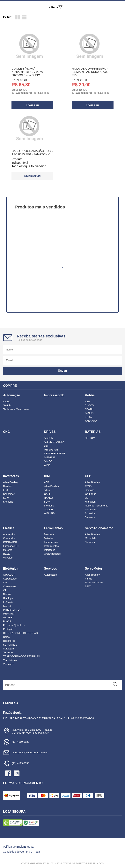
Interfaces (50, 550)
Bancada (49, 534)
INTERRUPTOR (12, 610)
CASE (47, 494)
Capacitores (10, 579)
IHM (47, 476)
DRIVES (50, 432)
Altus (47, 490)
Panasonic (91, 509)
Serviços (51, 569)
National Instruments (96, 506)
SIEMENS (50, 457)
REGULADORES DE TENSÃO (20, 633)
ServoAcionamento (99, 528)
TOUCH (48, 509)
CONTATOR (10, 542)
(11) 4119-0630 (16, 742)
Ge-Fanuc (91, 494)
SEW (6, 498)
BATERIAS (93, 432)
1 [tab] (62, 268)
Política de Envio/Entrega (18, 847)
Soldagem (9, 649)
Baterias (49, 538)
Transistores (10, 660)
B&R (47, 446)
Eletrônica (11, 569)
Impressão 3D (54, 395)
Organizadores (52, 554)
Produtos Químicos (14, 625)
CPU (6, 590)
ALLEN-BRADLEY (54, 442)
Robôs (90, 395)
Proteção (8, 629)
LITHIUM (90, 438)
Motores (8, 550)
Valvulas (8, 558)
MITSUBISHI (51, 450)
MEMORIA (9, 614)
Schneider (9, 494)
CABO (7, 401)
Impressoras (51, 542)
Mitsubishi (91, 502)
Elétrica (9, 528)
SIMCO (48, 461)
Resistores (9, 641)
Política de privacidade (29, 340)
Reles (6, 637)
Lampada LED (11, 546)
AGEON (49, 438)
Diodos (7, 594)
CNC (7, 432)
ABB (87, 401)
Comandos (9, 538)
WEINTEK (50, 513)
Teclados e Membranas (16, 409)
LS (86, 498)
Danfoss (8, 486)
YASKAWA (91, 421)
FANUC (89, 413)
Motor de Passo (94, 583)
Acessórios (9, 534)
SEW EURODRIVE (55, 454)
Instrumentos (51, 546)
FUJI (6, 490)
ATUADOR (9, 575)
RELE (6, 554)
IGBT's (7, 606)
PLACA (7, 621)
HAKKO (48, 498)
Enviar (63, 371)
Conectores (10, 586)
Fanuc (88, 579)
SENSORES (10, 645)
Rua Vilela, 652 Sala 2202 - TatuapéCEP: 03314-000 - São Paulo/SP (28, 731)
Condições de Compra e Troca (21, 852)
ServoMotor (94, 569)
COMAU (90, 409)
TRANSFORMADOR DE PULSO (22, 656)
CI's (5, 583)
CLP (88, 476)
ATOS (88, 486)
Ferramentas (53, 528)
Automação (12, 395)
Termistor (8, 652)
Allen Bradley (11, 482)
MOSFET (8, 617)
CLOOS (89, 405)
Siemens (8, 502)
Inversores (11, 476)
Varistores (9, 664)
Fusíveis (8, 602)
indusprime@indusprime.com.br (25, 753)
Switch (7, 405)
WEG (47, 465)
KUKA (88, 417)
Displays (8, 598)
